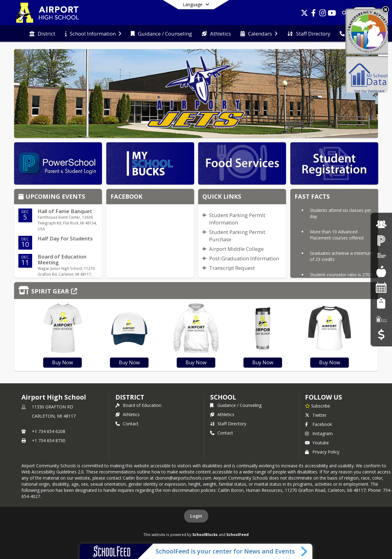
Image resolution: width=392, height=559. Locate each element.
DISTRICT (130, 397)
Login (196, 516)
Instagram (319, 433)
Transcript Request (232, 268)
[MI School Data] (381, 319)
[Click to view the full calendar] (22, 197)
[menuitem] (42, 34)
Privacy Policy (322, 452)
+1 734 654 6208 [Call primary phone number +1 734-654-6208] (49, 431)
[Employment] (381, 224)
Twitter (316, 415)
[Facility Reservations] (381, 287)
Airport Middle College (236, 249)
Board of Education (138, 405)
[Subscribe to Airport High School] (318, 406)
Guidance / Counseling (236, 405)
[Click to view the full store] (196, 291)
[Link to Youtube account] (332, 14)
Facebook (318, 424)
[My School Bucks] (381, 256)
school (223, 397)
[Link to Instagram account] (323, 14)
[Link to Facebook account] (314, 14)
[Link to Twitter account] (304, 14)
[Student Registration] (381, 303)
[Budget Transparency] (381, 335)
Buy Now (62, 362)
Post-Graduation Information (244, 258)
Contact (127, 424)
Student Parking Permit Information (237, 219)
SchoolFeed (237, 534)
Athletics (128, 414)
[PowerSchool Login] (381, 240)
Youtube (317, 443)
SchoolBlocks (205, 534)
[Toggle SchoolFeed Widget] (305, 551)
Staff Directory (228, 424)
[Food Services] (381, 272)
